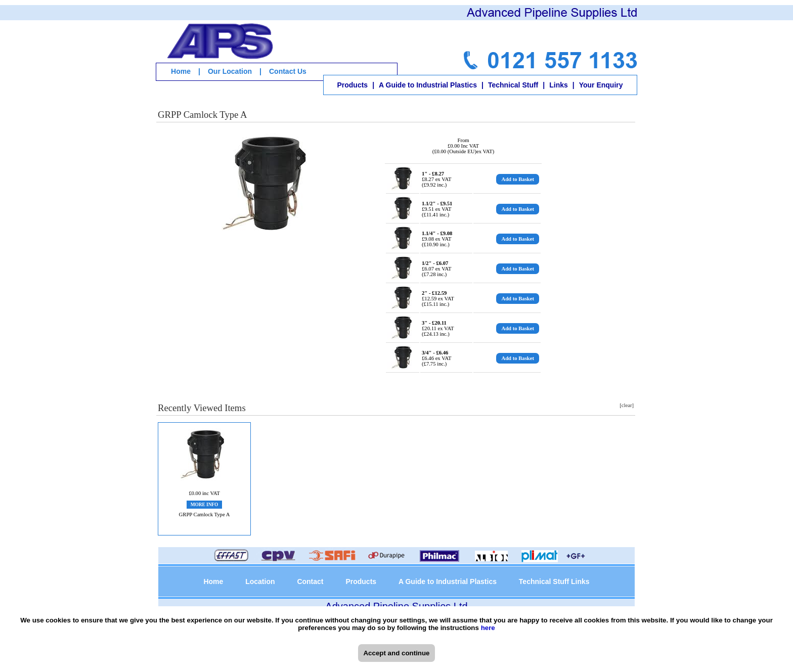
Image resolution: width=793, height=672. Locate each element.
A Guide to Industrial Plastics (428, 85)
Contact (310, 581)
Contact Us (288, 71)
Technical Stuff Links (554, 581)
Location (260, 581)
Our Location (230, 71)
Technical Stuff (513, 85)
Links (559, 85)
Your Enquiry (601, 85)
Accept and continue (396, 653)
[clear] (627, 405)
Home (181, 71)
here (488, 628)
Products (352, 85)
